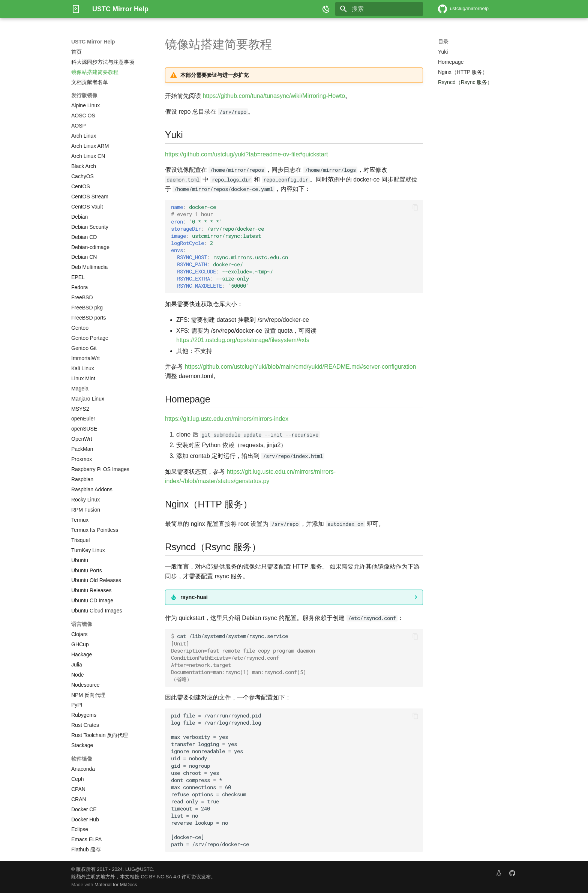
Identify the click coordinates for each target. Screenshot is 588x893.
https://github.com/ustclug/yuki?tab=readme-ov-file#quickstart (246, 154)
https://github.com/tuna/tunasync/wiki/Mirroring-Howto (274, 96)
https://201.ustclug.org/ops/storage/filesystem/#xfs (243, 340)
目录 (443, 42)
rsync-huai (194, 597)
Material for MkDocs (116, 885)
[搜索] (379, 9)
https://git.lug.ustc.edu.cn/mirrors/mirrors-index (227, 419)
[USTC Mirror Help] (76, 9)
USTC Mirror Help (93, 42)
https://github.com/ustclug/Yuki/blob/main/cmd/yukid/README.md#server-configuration (300, 367)
